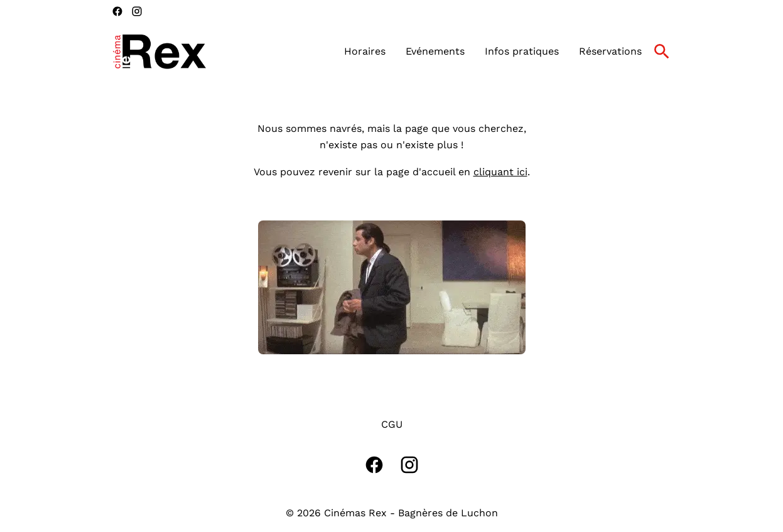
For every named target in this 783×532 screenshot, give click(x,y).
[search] (662, 52)
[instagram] (137, 11)
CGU (392, 424)
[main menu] (493, 52)
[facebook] (117, 11)
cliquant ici (500, 172)
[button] (392, 287)
